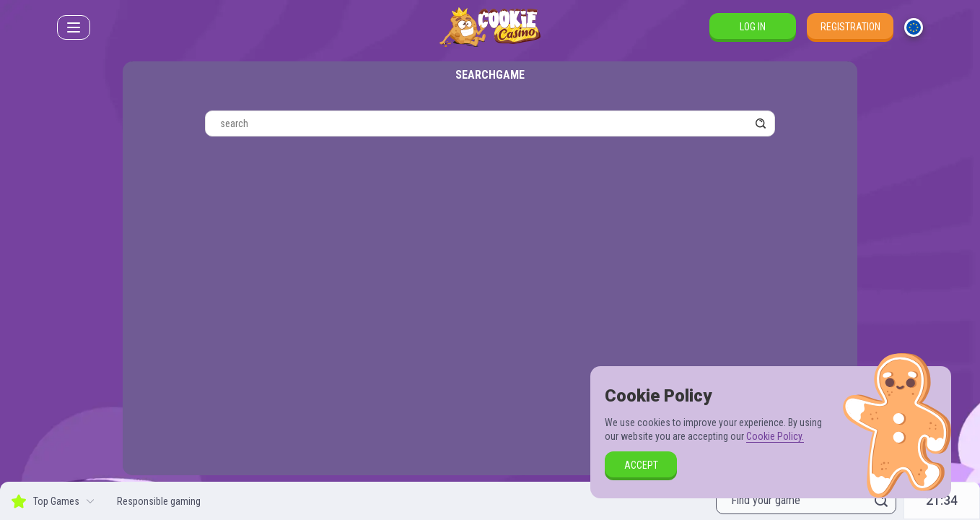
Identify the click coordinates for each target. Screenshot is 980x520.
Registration (850, 27)
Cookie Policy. (775, 436)
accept (641, 465)
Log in (753, 27)
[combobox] (914, 27)
